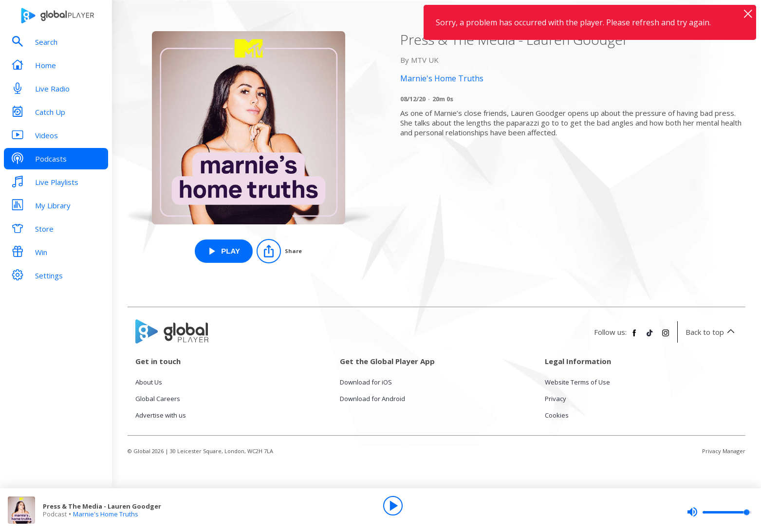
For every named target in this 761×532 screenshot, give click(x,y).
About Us (149, 382)
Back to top (712, 332)
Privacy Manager (724, 451)
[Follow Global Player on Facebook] (634, 337)
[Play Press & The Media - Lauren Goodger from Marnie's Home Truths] (224, 251)
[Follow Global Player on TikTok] (650, 337)
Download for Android (372, 399)
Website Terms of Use (577, 382)
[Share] (279, 251)
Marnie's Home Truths (106, 514)
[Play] (393, 506)
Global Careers (158, 399)
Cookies (557, 415)
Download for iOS (366, 382)
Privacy (556, 399)
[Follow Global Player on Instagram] (666, 337)
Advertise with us (161, 415)
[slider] (719, 512)
